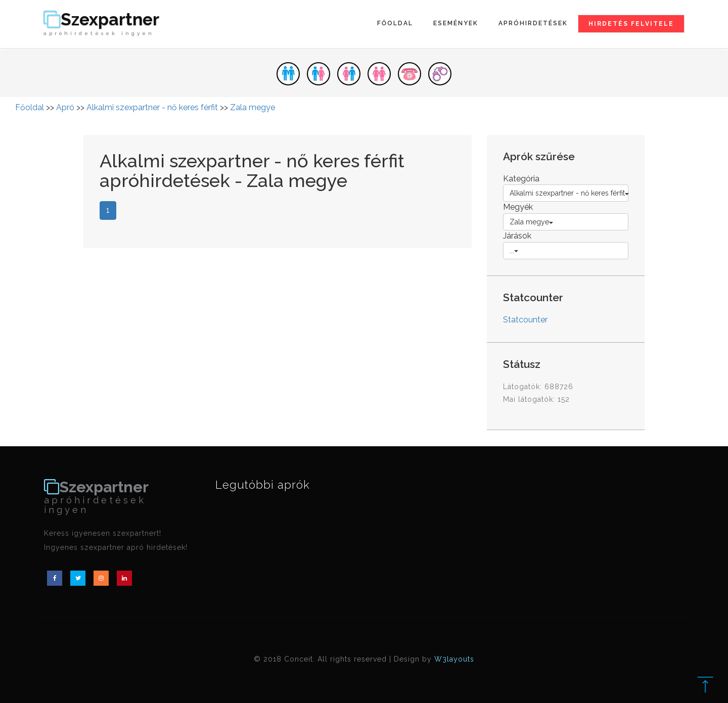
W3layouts (454, 659)
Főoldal (395, 23)
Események (456, 23)
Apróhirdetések (533, 23)
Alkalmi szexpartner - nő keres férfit (152, 107)
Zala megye (253, 107)
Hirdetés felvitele (631, 24)
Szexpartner (101, 24)
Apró (65, 107)
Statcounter (525, 320)
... (514, 251)
